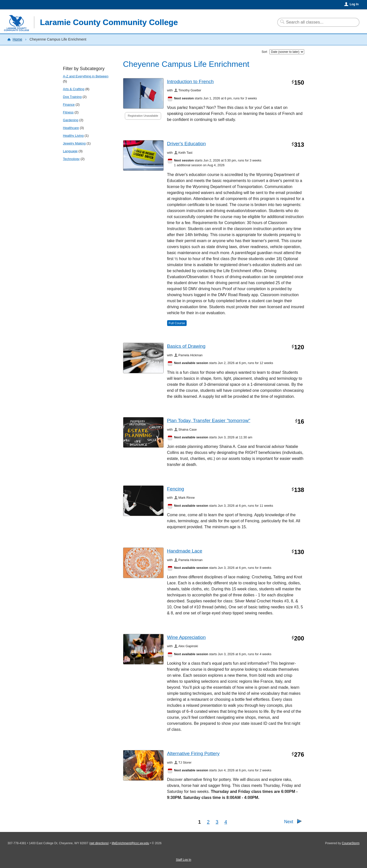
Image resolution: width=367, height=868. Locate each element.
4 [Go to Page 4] (226, 822)
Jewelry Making (74, 143)
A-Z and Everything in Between (86, 76)
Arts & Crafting (74, 89)
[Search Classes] (315, 22)
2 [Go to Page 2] (208, 822)
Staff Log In (183, 860)
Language (70, 151)
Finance (69, 105)
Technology (71, 159)
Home (17, 39)
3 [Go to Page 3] (217, 822)
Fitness (68, 112)
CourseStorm (351, 843)
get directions (99, 843)
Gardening (71, 120)
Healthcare (71, 128)
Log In (354, 4)
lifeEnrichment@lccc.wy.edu (130, 843)
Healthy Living (73, 136)
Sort (264, 52)
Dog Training (72, 97)
